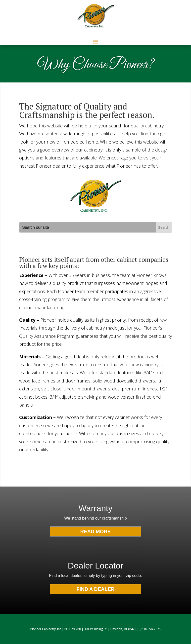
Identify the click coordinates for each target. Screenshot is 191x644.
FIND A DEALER (96, 589)
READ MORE (95, 531)
